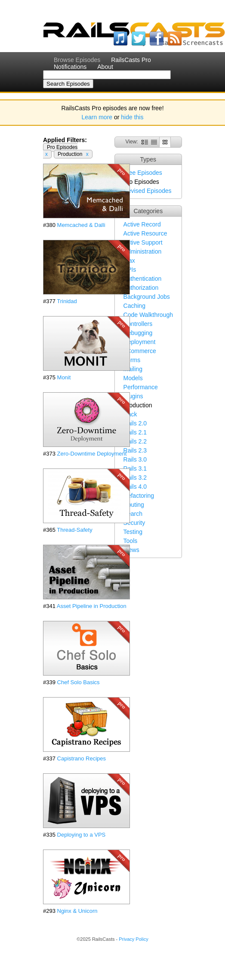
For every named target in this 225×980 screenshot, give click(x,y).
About (105, 67)
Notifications (70, 67)
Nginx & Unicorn (77, 911)
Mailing (133, 369)
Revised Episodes (148, 191)
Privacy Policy (133, 939)
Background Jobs (147, 297)
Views (131, 550)
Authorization (141, 288)
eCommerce (140, 351)
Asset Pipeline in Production (92, 606)
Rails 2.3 (135, 450)
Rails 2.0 (135, 423)
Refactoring (139, 496)
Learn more (97, 117)
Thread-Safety (74, 530)
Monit (64, 377)
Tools (131, 541)
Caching (134, 306)
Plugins (133, 396)
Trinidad (67, 301)
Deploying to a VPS (82, 835)
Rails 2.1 (135, 432)
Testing (133, 532)
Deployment (140, 342)
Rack (130, 414)
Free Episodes (143, 173)
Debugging (138, 333)
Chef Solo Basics (79, 682)
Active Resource (145, 233)
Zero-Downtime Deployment (92, 454)
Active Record (142, 224)
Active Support (143, 242)
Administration (143, 251)
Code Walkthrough (148, 315)
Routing (134, 505)
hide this (132, 117)
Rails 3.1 (135, 468)
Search (133, 514)
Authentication (143, 279)
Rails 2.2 (135, 441)
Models (133, 378)
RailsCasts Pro (131, 60)
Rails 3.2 (135, 478)
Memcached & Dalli (81, 225)
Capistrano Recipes (82, 758)
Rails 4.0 (135, 487)
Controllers (138, 324)
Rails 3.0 (135, 459)
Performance (141, 387)
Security (134, 523)
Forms (132, 360)
